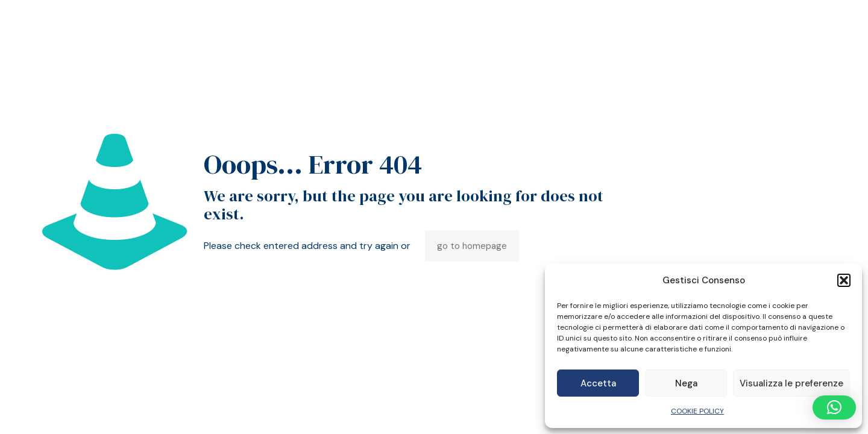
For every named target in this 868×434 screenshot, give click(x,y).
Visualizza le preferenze (791, 383)
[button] (844, 280)
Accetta (598, 383)
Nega (686, 383)
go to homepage (472, 246)
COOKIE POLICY (697, 411)
